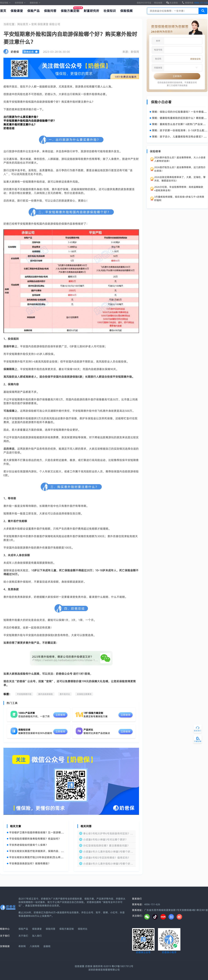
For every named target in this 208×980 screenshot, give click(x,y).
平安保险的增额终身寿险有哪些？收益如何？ (34, 839)
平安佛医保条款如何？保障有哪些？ (29, 863)
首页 (3, 11)
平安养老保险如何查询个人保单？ (27, 845)
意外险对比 (65, 694)
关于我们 (23, 936)
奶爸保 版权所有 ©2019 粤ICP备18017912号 (109, 966)
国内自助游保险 (46, 694)
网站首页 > (24, 24)
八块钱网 (34, 946)
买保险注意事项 (84, 694)
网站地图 (158, 3)
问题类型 (158, 68)
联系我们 (137, 899)
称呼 (158, 41)
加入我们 (37, 936)
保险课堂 (17, 11)
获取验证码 (195, 59)
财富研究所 (91, 11)
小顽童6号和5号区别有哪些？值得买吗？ (107, 858)
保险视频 (126, 11)
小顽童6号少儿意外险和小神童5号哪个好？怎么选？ (108, 852)
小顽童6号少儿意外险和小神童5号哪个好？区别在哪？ (108, 864)
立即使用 (60, 715)
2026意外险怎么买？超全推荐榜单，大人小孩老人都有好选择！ (180, 159)
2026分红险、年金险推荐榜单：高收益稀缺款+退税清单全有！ (179, 189)
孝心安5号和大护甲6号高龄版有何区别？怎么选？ (108, 833)
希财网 (22, 946)
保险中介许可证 (144, 3)
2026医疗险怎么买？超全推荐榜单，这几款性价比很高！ (180, 169)
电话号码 (158, 50)
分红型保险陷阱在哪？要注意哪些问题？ (106, 846)
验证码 (158, 59)
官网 (34, 24)
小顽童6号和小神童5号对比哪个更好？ (105, 839)
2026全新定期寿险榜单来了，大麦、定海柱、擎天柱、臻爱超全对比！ (180, 179)
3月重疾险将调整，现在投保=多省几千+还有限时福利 (179, 198)
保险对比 (83, 929)
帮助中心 (5, 929)
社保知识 (110, 11)
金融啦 (47, 946)
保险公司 (55, 24)
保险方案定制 (70, 11)
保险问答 (50, 11)
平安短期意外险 (24, 694)
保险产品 (33, 11)
